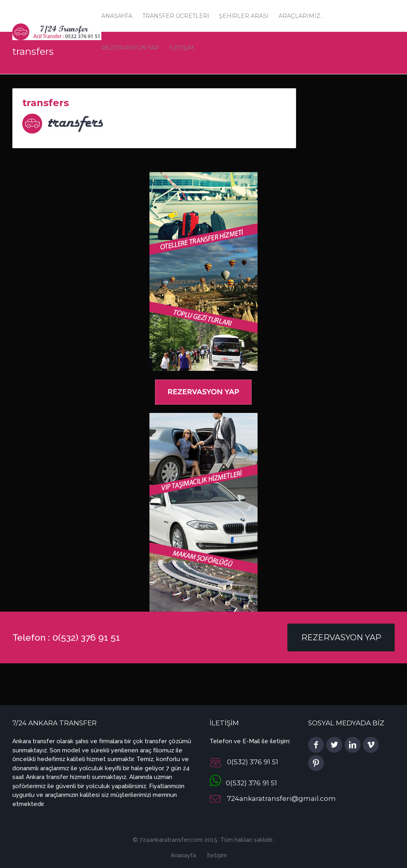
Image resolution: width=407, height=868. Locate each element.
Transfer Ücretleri (176, 16)
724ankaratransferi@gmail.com (281, 799)
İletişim (217, 855)
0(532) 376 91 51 (243, 783)
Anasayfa (117, 16)
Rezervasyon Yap (341, 637)
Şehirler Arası (244, 16)
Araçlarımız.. (301, 16)
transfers (46, 103)
